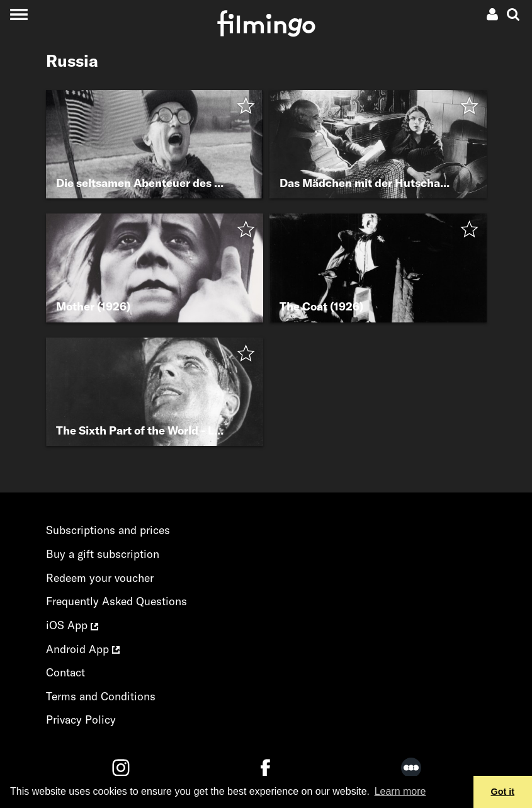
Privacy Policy (81, 720)
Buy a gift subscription (103, 554)
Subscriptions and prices (108, 530)
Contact (65, 672)
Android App (83, 649)
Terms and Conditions (101, 696)
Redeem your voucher (100, 578)
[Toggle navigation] (19, 14)
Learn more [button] (400, 791)
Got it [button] (503, 792)
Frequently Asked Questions (116, 601)
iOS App (72, 625)
